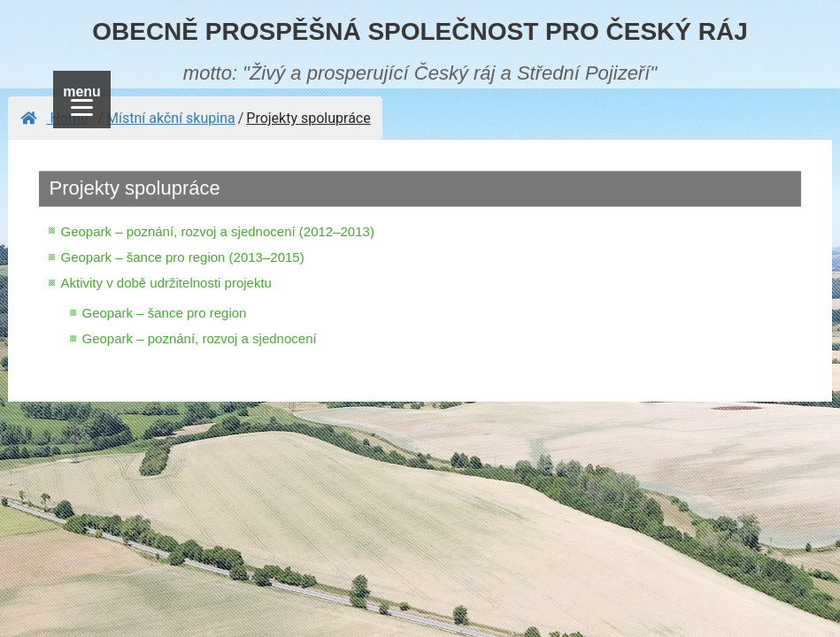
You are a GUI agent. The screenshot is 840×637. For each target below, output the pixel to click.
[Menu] (82, 100)
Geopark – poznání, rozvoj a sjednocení (199, 338)
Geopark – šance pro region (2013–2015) (182, 257)
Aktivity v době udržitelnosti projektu (166, 283)
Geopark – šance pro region (164, 313)
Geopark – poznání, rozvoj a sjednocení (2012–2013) (217, 231)
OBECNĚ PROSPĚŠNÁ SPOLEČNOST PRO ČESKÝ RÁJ (420, 31)
